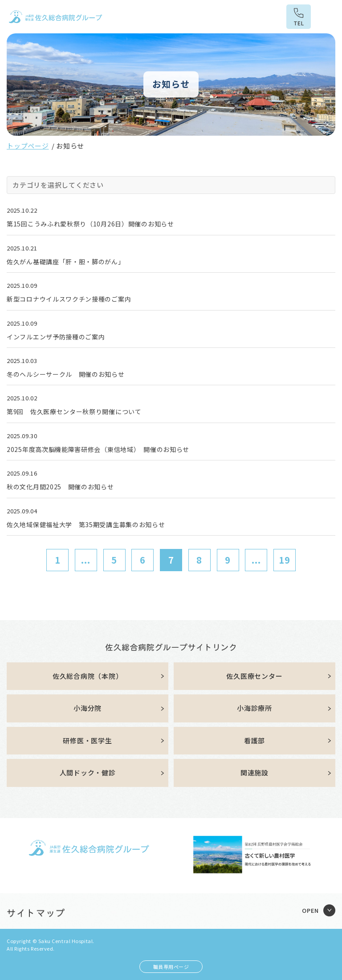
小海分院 (88, 708)
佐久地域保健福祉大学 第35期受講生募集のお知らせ (86, 524)
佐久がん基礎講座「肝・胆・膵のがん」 (66, 262)
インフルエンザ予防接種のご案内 (56, 337)
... (86, 560)
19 (285, 560)
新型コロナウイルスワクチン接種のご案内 (69, 299)
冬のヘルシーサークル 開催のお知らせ (66, 374)
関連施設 (254, 772)
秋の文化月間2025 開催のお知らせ (60, 487)
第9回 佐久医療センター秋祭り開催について (74, 411)
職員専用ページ (171, 967)
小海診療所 (254, 708)
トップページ (28, 146)
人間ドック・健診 (88, 772)
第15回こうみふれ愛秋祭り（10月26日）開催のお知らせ (90, 224)
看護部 (254, 740)
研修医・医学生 (87, 740)
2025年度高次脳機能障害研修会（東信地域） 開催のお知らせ (98, 449)
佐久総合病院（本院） (88, 676)
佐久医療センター (254, 676)
